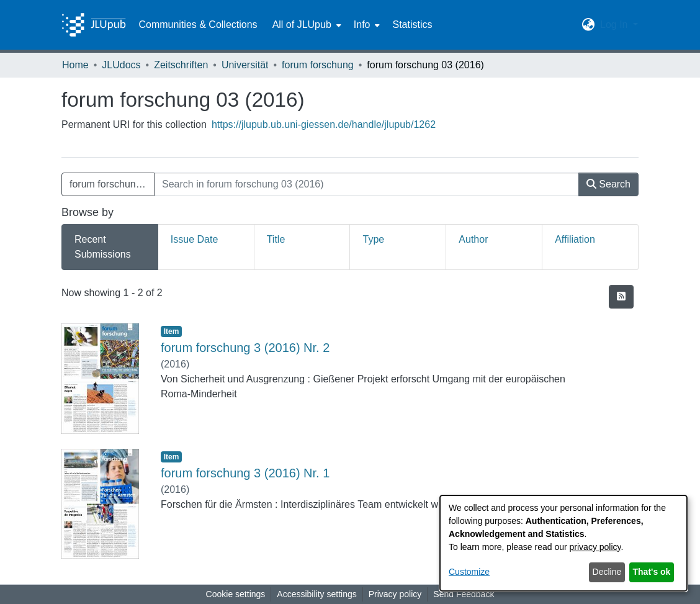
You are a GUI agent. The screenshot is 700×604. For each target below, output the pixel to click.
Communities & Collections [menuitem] (198, 25)
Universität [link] (245, 65)
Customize (469, 572)
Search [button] (608, 184)
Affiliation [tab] (575, 239)
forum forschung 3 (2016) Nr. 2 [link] (245, 348)
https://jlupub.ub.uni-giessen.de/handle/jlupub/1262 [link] (324, 124)
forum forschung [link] (318, 65)
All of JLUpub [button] (302, 25)
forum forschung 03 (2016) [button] (112, 184)
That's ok (652, 572)
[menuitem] (306, 25)
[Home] (94, 25)
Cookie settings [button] (236, 594)
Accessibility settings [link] (316, 594)
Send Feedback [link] (464, 594)
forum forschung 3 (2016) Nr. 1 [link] (245, 473)
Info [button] (362, 25)
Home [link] (75, 65)
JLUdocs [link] (121, 65)
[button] (589, 25)
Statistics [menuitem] (412, 25)
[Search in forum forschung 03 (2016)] (366, 184)
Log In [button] (615, 25)
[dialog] (563, 543)
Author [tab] (473, 239)
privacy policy (595, 547)
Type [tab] (373, 239)
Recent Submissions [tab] (103, 247)
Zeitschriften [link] (181, 65)
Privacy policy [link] (395, 594)
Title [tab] (276, 239)
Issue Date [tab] (194, 239)
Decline (607, 572)
